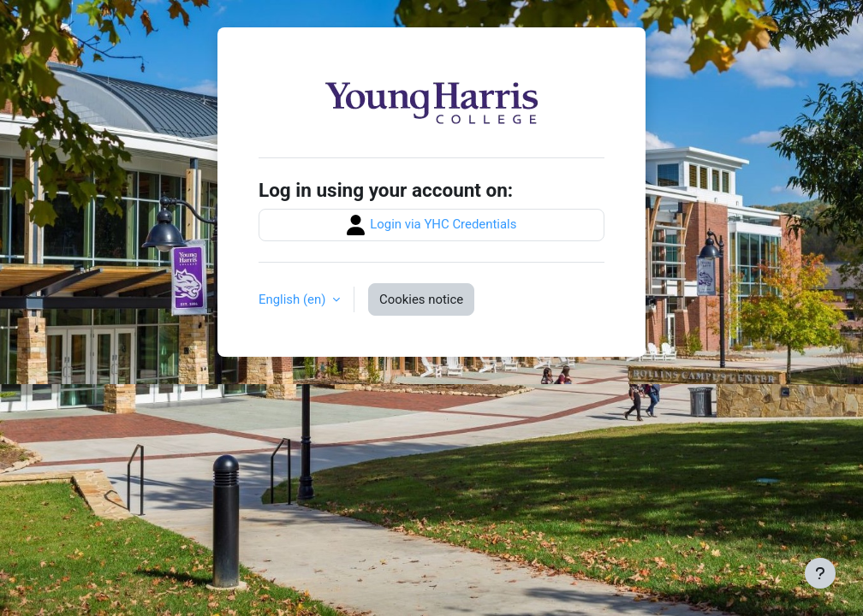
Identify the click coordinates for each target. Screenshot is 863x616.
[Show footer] (820, 573)
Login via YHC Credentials (432, 225)
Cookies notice (421, 299)
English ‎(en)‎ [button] (294, 299)
